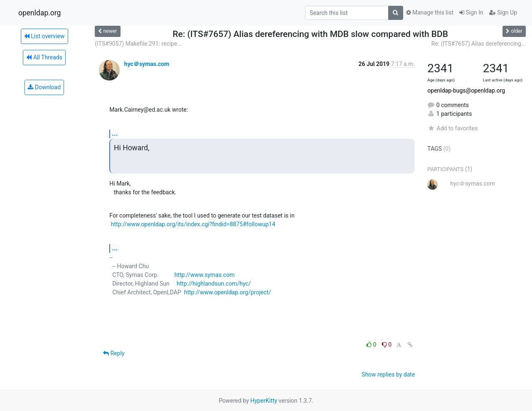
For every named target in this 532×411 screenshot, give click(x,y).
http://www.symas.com (205, 275)
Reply (114, 353)
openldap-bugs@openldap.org (466, 91)
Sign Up (503, 12)
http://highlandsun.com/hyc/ (214, 284)
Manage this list (430, 12)
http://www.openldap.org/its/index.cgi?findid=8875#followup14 (193, 224)
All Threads (44, 57)
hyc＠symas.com (147, 64)
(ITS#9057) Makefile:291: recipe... (138, 44)
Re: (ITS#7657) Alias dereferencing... (479, 44)
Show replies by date (388, 374)
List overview (44, 36)
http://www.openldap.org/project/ (228, 292)
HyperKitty (264, 401)
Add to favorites (452, 128)
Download (44, 87)
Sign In (471, 12)
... (115, 133)
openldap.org (39, 13)
